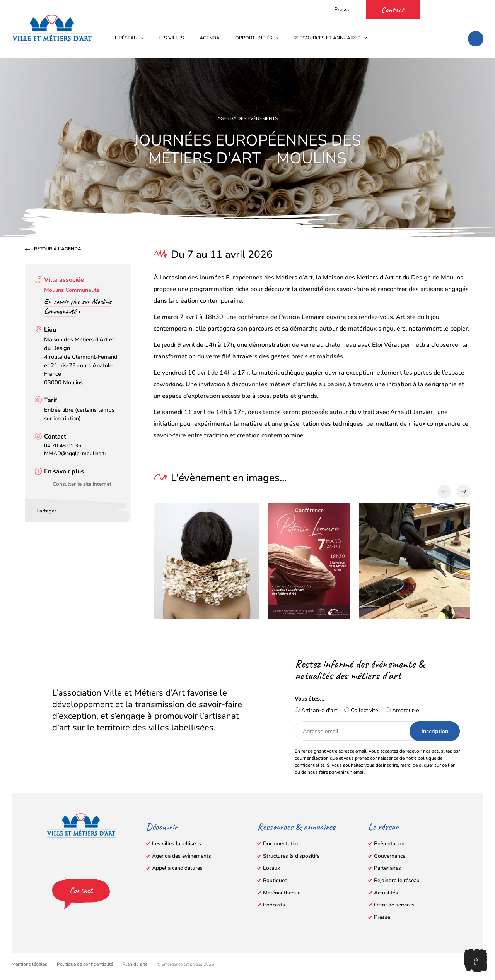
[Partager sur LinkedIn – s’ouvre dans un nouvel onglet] (76, 510)
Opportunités (257, 38)
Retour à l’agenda (58, 249)
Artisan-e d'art (316, 710)
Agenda (210, 38)
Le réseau (128, 38)
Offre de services (394, 905)
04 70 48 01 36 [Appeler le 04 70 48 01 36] (63, 446)
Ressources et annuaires (330, 38)
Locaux (271, 868)
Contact (393, 10)
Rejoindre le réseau (397, 880)
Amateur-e (402, 710)
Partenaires (387, 868)
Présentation (389, 844)
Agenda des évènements (247, 118)
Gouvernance (390, 856)
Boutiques (275, 880)
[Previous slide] (444, 491)
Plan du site (135, 964)
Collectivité (361, 710)
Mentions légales (29, 964)
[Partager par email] (87, 510)
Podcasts (274, 905)
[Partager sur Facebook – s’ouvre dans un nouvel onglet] (64, 510)
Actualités (386, 893)
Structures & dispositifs (291, 856)
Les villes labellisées (177, 844)
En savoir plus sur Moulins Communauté (78, 306)
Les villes (171, 38)
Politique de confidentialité (85, 964)
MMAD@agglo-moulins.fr (75, 453)
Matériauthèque (282, 893)
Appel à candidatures (177, 868)
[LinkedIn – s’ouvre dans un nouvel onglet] (480, 9)
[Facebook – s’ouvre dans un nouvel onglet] (439, 9)
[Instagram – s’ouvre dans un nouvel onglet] (466, 9)
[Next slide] (463, 491)
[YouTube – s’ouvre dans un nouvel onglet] (452, 9)
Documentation (281, 844)
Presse (342, 9)
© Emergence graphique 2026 (186, 964)
